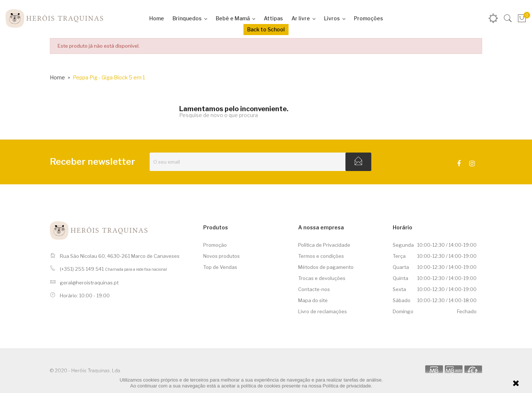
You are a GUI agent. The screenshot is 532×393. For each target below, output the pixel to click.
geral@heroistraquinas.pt (89, 283)
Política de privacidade (347, 386)
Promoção (215, 245)
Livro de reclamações (323, 311)
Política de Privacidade (324, 245)
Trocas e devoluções (322, 278)
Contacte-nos (314, 289)
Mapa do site (313, 300)
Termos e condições (321, 256)
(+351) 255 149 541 (82, 269)
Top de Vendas (220, 267)
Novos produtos (221, 256)
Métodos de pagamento (326, 267)
